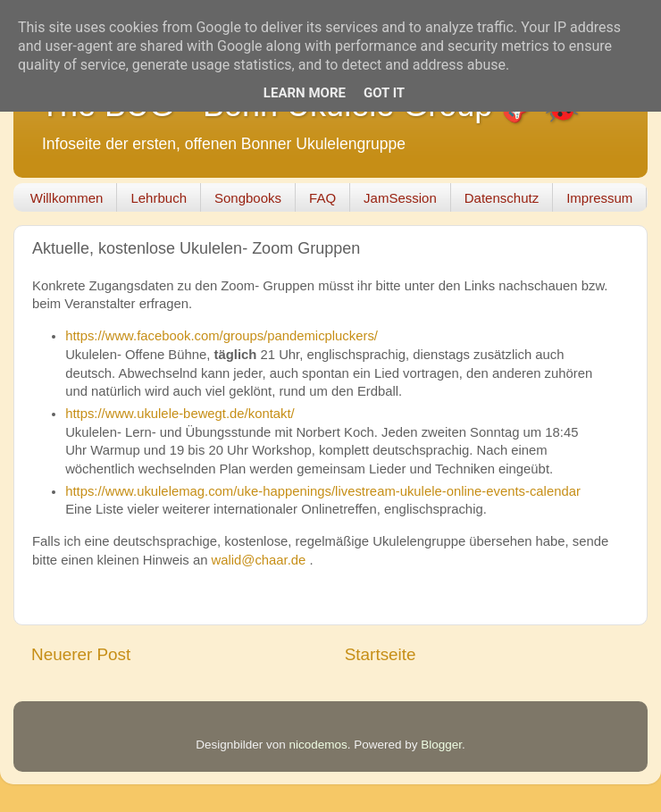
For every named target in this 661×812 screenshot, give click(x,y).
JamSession (400, 198)
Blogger (441, 745)
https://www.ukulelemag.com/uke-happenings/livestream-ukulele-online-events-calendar (323, 491)
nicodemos (318, 745)
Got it (384, 93)
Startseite (381, 654)
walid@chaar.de (259, 560)
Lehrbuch (159, 198)
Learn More (305, 93)
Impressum (599, 198)
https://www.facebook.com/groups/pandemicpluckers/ (222, 336)
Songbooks (248, 198)
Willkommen (67, 198)
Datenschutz (502, 198)
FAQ (322, 198)
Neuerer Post (81, 654)
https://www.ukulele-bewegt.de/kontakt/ (180, 414)
